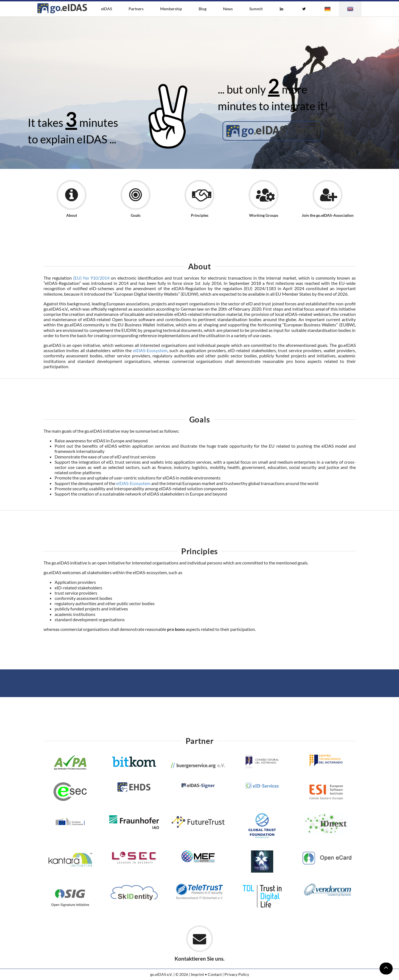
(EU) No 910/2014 (91, 278)
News (228, 9)
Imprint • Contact (206, 974)
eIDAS (107, 9)
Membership (171, 9)
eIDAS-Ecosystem (150, 350)
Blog (203, 9)
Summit (256, 9)
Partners (136, 9)
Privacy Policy (237, 974)
